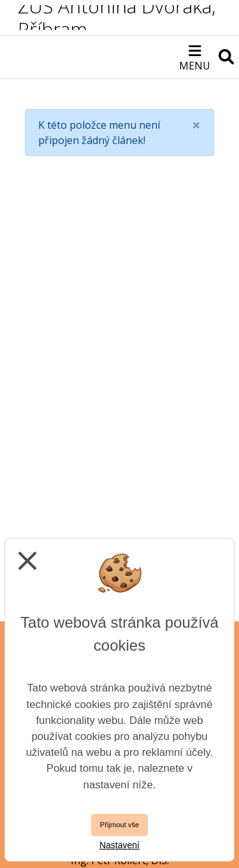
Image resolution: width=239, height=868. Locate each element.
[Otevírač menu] (195, 57)
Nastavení (119, 845)
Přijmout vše (120, 825)
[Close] (196, 125)
